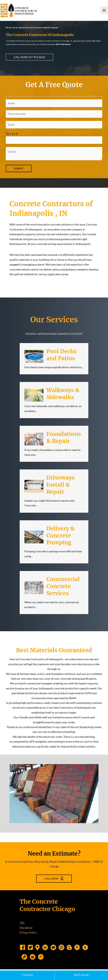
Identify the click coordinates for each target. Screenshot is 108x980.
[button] (29, 62)
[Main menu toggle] (104, 12)
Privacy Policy (28, 943)
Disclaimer (26, 938)
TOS (22, 934)
